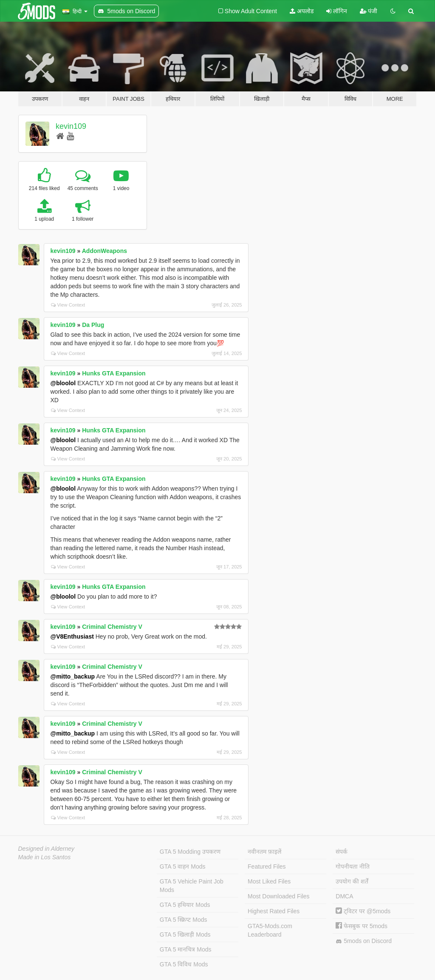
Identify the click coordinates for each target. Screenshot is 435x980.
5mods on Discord (364, 941)
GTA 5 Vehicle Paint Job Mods (192, 886)
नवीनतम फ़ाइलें (264, 852)
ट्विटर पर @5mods (363, 911)
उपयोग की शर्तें (352, 881)
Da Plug (93, 325)
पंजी (369, 11)
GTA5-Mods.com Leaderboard (270, 930)
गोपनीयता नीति (353, 866)
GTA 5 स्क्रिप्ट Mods (184, 920)
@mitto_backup (73, 676)
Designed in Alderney (47, 849)
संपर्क (342, 852)
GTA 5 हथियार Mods (185, 905)
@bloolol (63, 383)
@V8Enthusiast (72, 636)
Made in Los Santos (45, 857)
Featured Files (267, 866)
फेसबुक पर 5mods (362, 926)
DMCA (344, 896)
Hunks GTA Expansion (114, 373)
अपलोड (302, 11)
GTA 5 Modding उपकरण (190, 852)
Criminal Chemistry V (112, 627)
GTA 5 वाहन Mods (183, 866)
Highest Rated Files (274, 911)
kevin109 (71, 126)
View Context (68, 305)
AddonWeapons (105, 251)
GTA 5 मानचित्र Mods (186, 949)
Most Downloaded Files (279, 896)
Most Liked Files (269, 881)
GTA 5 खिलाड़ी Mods (185, 935)
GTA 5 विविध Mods (184, 964)
